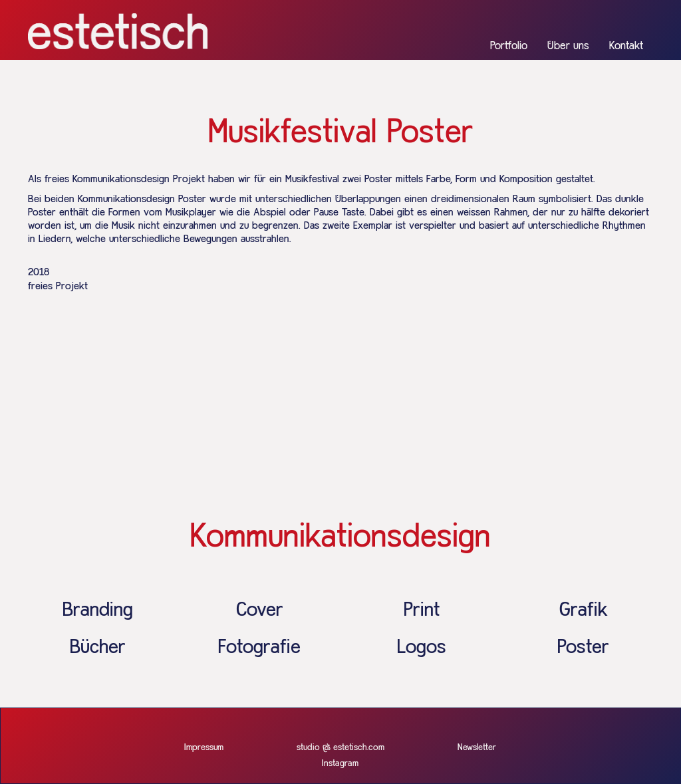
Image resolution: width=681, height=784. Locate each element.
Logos (422, 648)
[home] (118, 31)
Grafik (584, 610)
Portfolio (509, 46)
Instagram (340, 763)
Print (422, 610)
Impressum (204, 747)
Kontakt (626, 46)
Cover (260, 610)
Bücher (98, 648)
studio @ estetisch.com (340, 747)
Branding (98, 610)
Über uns (568, 46)
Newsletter (477, 747)
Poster (583, 648)
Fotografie (259, 648)
